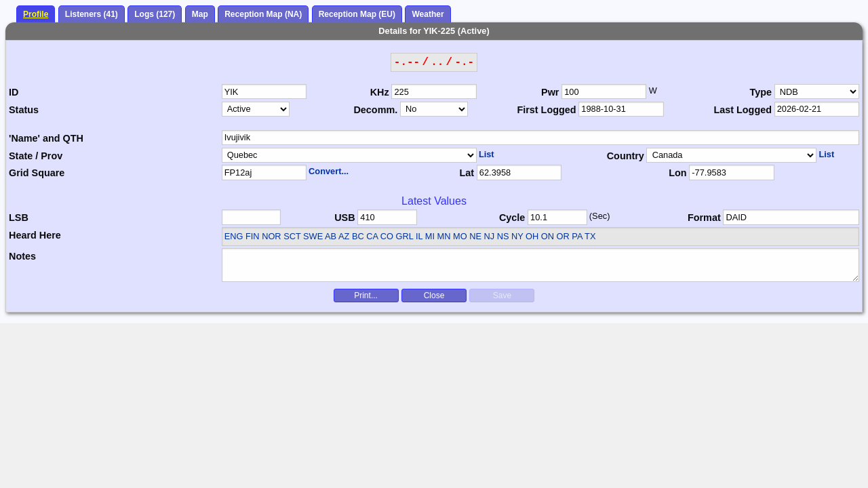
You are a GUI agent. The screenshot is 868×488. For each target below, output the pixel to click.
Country (626, 156)
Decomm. (375, 110)
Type (761, 92)
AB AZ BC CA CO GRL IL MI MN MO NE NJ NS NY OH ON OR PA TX (460, 236)
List (487, 154)
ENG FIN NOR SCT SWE (274, 236)
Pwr (550, 92)
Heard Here (35, 235)
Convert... (329, 171)
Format (704, 218)
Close (434, 296)
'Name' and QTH (46, 138)
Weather (428, 14)
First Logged (546, 110)
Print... (366, 296)
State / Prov (36, 156)
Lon (677, 173)
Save (502, 296)
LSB (19, 218)
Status (24, 110)
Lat (467, 173)
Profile (36, 14)
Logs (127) (155, 14)
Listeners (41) (92, 14)
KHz (380, 92)
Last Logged (743, 110)
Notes (22, 256)
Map (200, 14)
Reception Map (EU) (357, 14)
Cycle (512, 218)
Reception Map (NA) (263, 14)
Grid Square (37, 173)
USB (344, 218)
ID (14, 92)
